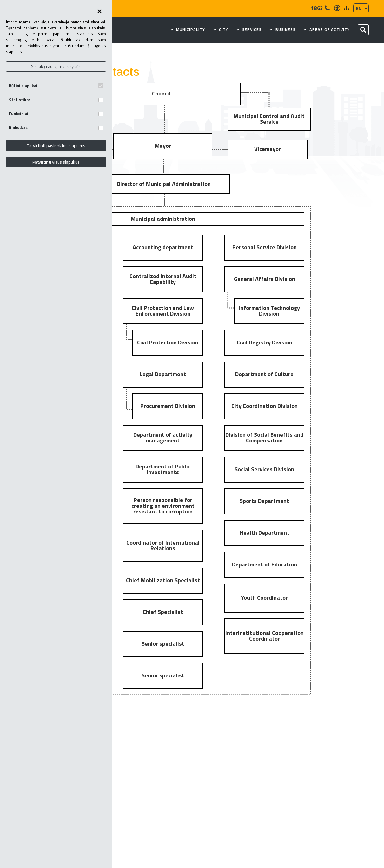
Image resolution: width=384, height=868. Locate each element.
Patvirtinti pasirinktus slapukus (56, 146)
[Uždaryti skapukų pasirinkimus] (99, 12)
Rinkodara (56, 128)
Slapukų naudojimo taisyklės (56, 66)
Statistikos (56, 100)
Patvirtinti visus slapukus (56, 162)
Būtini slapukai (56, 86)
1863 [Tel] (320, 8)
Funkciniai (56, 114)
